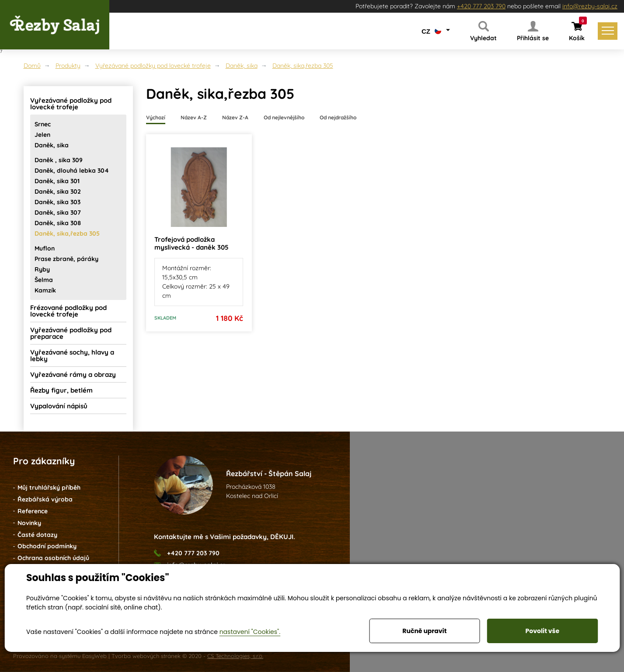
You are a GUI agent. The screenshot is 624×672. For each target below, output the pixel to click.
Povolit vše (542, 631)
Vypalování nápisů (59, 406)
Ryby (42, 269)
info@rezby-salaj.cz (590, 6)
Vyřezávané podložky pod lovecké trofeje (153, 66)
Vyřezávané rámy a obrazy (73, 374)
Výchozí (156, 117)
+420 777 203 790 (481, 6)
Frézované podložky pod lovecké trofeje (68, 311)
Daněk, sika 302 (58, 192)
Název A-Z (194, 117)
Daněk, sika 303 (58, 202)
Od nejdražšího (338, 117)
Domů (32, 66)
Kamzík (45, 290)
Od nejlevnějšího (284, 117)
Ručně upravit (424, 631)
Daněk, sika (242, 66)
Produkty (68, 66)
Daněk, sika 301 (57, 181)
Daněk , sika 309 (59, 160)
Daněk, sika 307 (58, 212)
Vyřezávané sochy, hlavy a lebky (72, 355)
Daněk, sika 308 (58, 223)
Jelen (42, 135)
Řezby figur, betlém (61, 390)
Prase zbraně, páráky (66, 259)
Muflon (45, 248)
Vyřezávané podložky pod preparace (71, 333)
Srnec (43, 124)
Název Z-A (235, 117)
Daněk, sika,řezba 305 (303, 66)
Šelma (44, 280)
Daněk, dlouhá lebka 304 (72, 171)
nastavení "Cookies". (250, 632)
